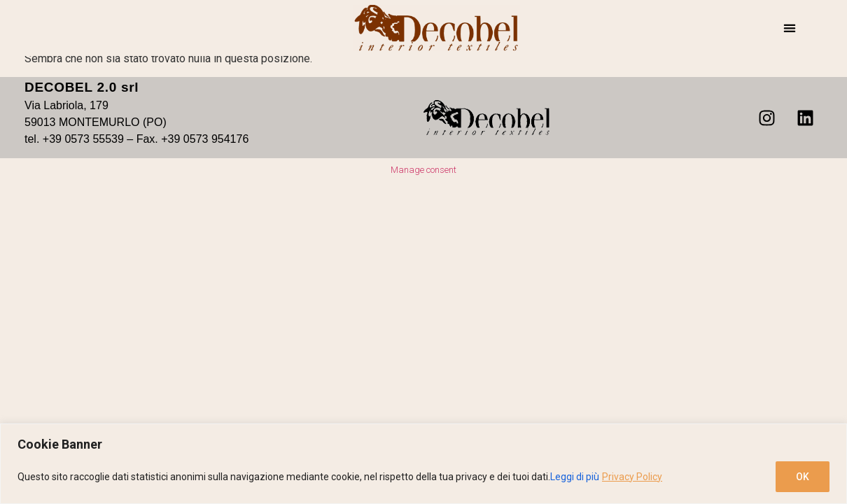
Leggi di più (575, 477)
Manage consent (423, 170)
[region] (423, 464)
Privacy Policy (632, 477)
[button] (789, 28)
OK (803, 477)
